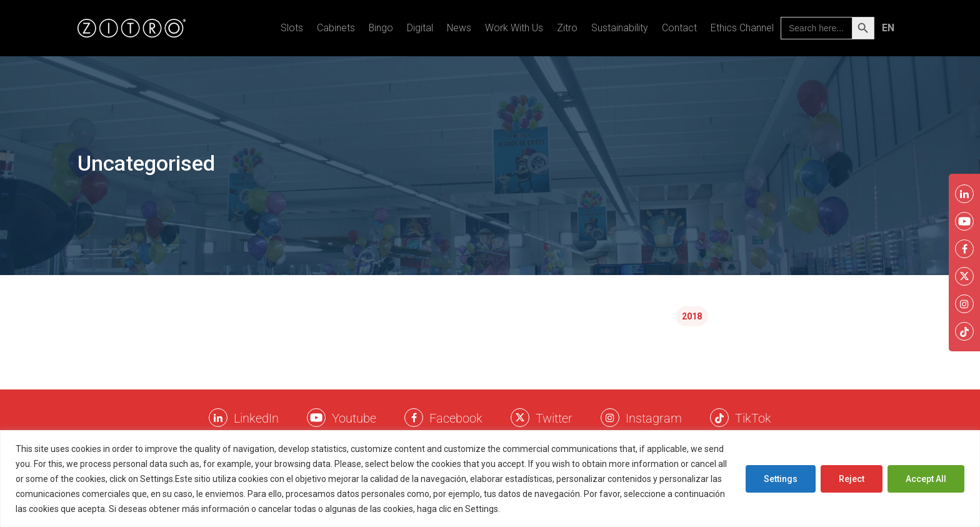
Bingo (381, 28)
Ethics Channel (742, 28)
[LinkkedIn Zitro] (218, 418)
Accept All (926, 479)
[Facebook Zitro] (414, 418)
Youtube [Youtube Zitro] (354, 418)
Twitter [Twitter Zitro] (554, 418)
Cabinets (336, 28)
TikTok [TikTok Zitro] (753, 418)
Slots (292, 28)
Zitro (567, 28)
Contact (679, 28)
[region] (490, 479)
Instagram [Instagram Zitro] (654, 418)
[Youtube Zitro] (316, 418)
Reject (852, 479)
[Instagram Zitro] (610, 418)
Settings (781, 479)
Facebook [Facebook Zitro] (456, 418)
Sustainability (620, 28)
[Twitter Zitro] (520, 418)
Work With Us (514, 28)
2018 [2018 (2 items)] (692, 316)
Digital (420, 28)
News (459, 28)
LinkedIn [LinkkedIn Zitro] (256, 418)
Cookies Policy (532, 509)
